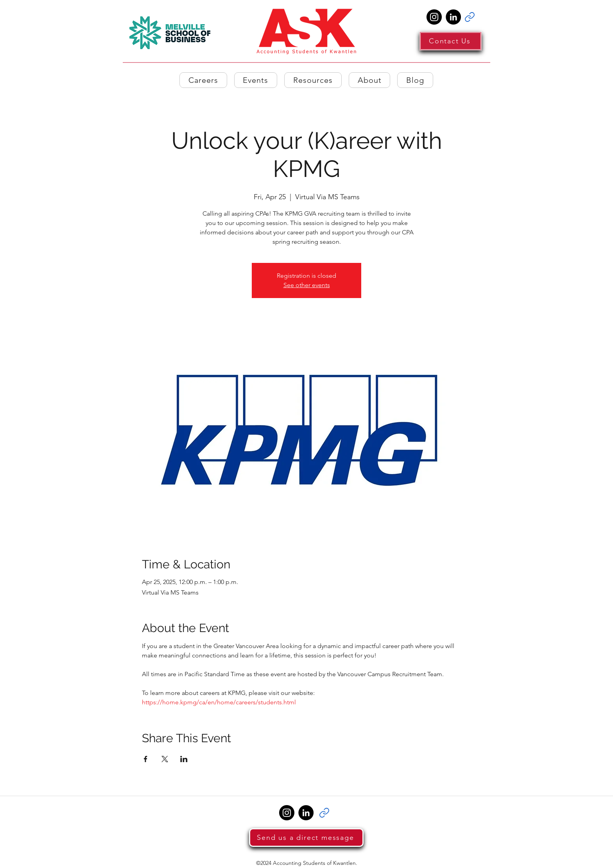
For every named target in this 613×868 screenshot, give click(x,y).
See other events (307, 285)
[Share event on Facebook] (146, 759)
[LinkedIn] (453, 17)
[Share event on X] (165, 759)
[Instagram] (434, 17)
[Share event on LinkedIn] (184, 759)
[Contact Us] (451, 41)
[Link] (470, 17)
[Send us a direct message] (306, 838)
